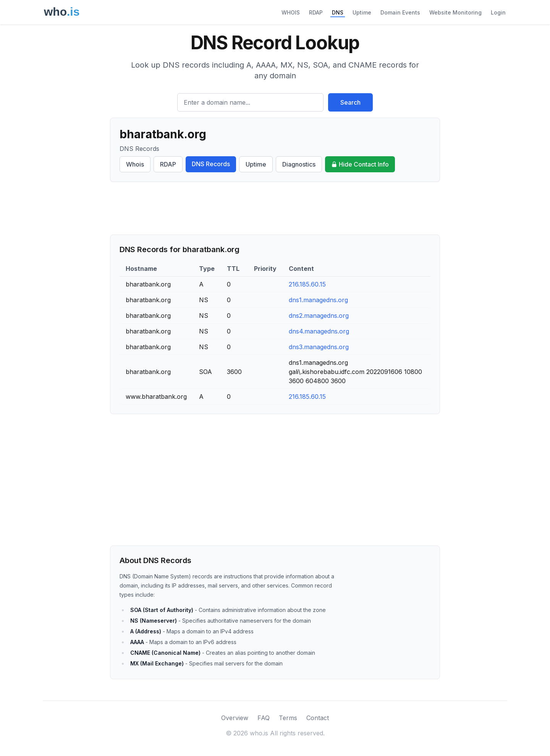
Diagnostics (299, 164)
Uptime (362, 12)
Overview (235, 718)
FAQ (264, 718)
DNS (338, 12)
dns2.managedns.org (319, 316)
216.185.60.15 (307, 284)
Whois (135, 164)
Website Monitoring (455, 12)
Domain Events (400, 12)
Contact (318, 718)
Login (498, 12)
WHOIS (291, 12)
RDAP (316, 12)
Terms (288, 718)
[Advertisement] (275, 208)
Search (350, 102)
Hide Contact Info (360, 164)
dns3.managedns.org (319, 347)
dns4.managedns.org (319, 331)
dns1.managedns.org (318, 300)
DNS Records (211, 164)
